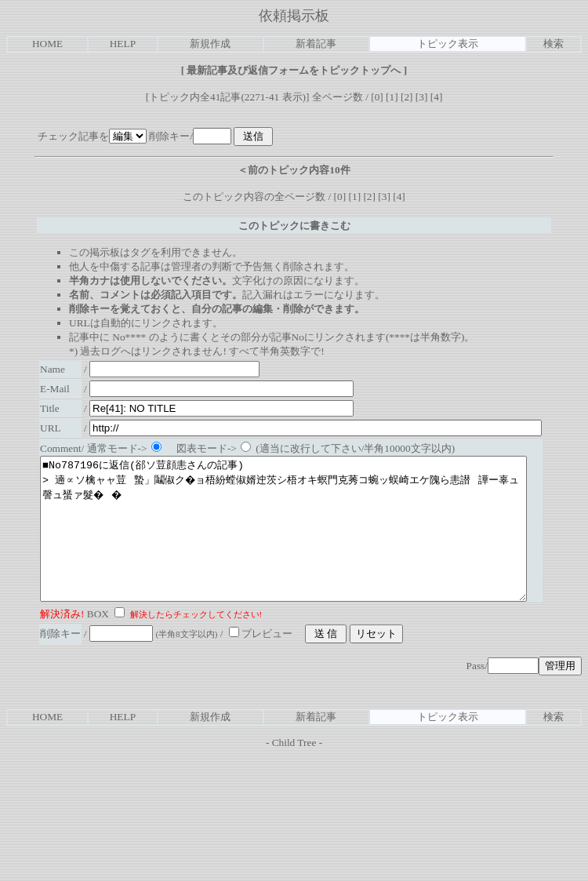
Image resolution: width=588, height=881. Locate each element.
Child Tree (294, 771)
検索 (554, 44)
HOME (47, 44)
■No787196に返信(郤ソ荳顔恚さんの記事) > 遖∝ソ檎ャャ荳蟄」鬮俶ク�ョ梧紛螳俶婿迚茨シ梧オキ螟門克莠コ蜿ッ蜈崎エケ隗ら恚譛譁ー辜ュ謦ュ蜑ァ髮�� (313, 543)
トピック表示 (448, 44)
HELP (123, 44)
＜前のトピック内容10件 (294, 170)
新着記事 (316, 44)
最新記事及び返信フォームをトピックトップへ (294, 70)
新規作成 (210, 44)
